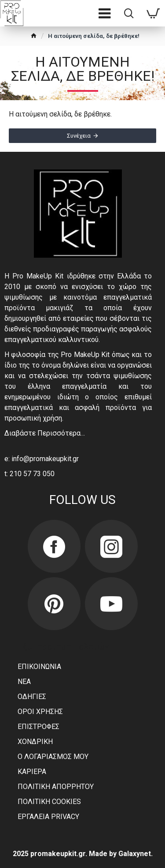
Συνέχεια (79, 136)
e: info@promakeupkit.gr (42, 459)
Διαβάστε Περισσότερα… (45, 433)
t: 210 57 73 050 (29, 474)
